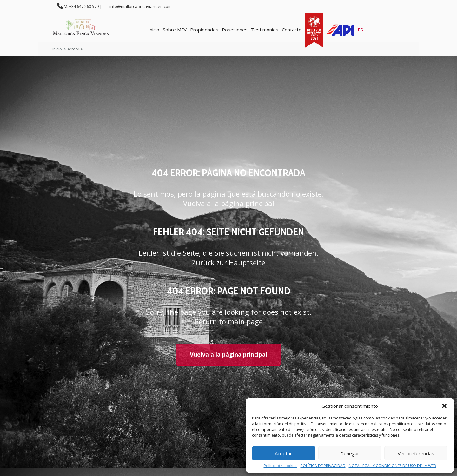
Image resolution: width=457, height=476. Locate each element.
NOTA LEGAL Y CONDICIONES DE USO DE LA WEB (392, 466)
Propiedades (204, 30)
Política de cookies (281, 466)
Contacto (292, 30)
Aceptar (283, 453)
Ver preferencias (416, 453)
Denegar (350, 453)
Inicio (154, 30)
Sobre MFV (175, 30)
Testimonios (265, 30)
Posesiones (235, 30)
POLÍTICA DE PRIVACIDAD (323, 466)
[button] (444, 406)
